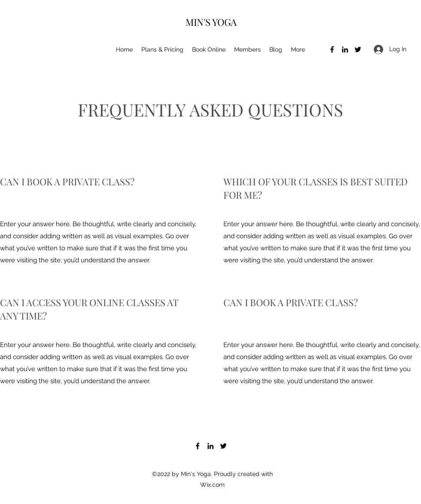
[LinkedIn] (345, 49)
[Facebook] (332, 49)
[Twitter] (358, 49)
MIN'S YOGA (211, 22)
